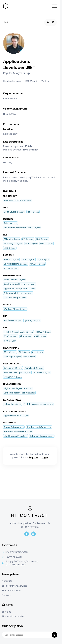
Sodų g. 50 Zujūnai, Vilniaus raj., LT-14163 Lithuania (21, 563)
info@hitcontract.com (15, 552)
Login (45, 457)
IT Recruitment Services (15, 586)
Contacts (7, 595)
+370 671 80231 (12, 557)
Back (6, 22)
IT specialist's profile (13, 616)
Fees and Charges (11, 591)
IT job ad (7, 612)
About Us (7, 581)
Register (33, 457)
